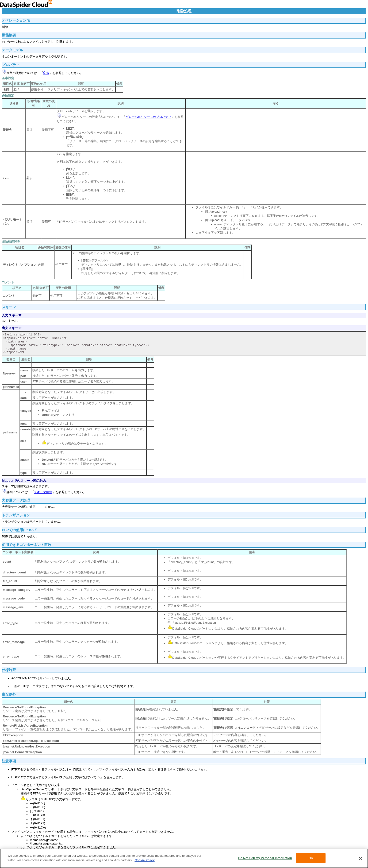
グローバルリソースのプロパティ (148, 117)
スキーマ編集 (43, 492)
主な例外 (9, 694)
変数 (46, 73)
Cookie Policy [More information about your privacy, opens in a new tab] (144, 860)
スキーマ (9, 307)
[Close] (360, 858)
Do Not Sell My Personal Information (265, 858)
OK (311, 858)
